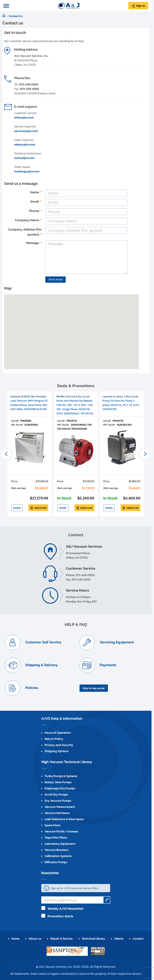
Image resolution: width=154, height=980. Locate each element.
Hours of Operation (58, 733)
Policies (31, 688)
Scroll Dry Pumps (56, 794)
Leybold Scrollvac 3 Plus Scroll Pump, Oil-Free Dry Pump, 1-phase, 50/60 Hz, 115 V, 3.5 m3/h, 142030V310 (121, 403)
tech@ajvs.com (24, 158)
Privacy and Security (59, 745)
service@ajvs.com (26, 131)
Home (15, 939)
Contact (138, 939)
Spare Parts (52, 825)
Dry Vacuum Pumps (58, 801)
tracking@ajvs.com (27, 171)
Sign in (141, 6)
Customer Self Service (43, 642)
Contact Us (16, 16)
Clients (119, 939)
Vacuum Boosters (57, 850)
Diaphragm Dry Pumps (60, 788)
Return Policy (54, 739)
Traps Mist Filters (56, 837)
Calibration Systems (58, 856)
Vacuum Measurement (60, 807)
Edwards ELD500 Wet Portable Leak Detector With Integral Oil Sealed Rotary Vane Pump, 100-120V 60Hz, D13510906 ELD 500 (29, 403)
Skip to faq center (94, 688)
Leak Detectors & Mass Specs (64, 819)
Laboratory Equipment (60, 844)
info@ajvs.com (24, 117)
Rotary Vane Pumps (58, 782)
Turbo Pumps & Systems (61, 776)
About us (35, 939)
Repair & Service (62, 939)
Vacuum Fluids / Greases (61, 831)
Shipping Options (57, 751)
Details (17, 508)
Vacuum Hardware (57, 813)
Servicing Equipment (116, 642)
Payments (108, 665)
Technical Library (93, 939)
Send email (55, 279)
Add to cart (40, 508)
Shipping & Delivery (41, 665)
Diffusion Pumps (56, 862)
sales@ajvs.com (25, 144)
